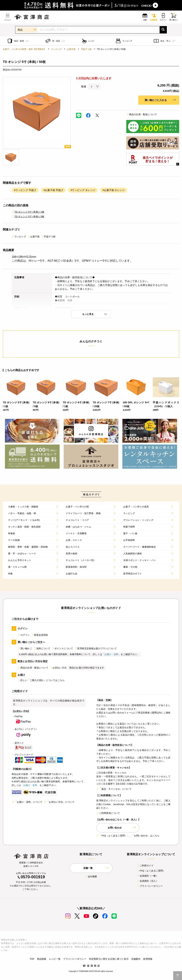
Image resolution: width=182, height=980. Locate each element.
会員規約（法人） (148, 881)
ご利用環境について (108, 813)
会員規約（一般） (148, 876)
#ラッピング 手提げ (25, 190)
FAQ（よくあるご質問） (151, 871)
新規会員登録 (40, 635)
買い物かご (25, 648)
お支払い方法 (58, 668)
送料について (42, 648)
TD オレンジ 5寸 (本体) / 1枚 (28, 212)
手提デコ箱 (86, 49)
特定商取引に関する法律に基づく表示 (109, 959)
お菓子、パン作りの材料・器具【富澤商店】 (24, 49)
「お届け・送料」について (27, 802)
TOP (32, 959)
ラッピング (56, 49)
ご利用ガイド (145, 866)
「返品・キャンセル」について (114, 789)
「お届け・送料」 (111, 654)
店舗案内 (136, 959)
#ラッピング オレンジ (83, 190)
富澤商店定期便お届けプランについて (96, 648)
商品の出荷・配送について (142, 114)
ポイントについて (62, 648)
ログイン (24, 635)
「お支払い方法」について (59, 802)
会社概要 (91, 876)
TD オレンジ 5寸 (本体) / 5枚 (28, 216)
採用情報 (148, 959)
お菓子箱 (71, 49)
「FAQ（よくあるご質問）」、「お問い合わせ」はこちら (128, 836)
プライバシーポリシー (150, 886)
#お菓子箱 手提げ (53, 190)
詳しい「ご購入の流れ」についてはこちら (41, 680)
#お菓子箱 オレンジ (114, 190)
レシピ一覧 (55, 959)
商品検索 (42, 959)
